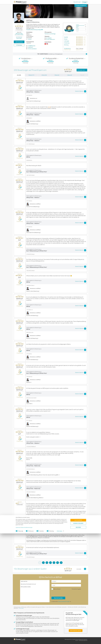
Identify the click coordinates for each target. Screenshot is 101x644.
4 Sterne (77, 26)
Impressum (18, 638)
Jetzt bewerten (19, 42)
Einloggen (85, 2)
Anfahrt (30, 39)
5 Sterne (77, 25)
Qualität (66, 37)
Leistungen (67, 41)
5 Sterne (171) (31, 75)
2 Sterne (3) (70, 75)
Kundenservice (67, 48)
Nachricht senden (58, 598)
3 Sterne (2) (57, 75)
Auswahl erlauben (78, 634)
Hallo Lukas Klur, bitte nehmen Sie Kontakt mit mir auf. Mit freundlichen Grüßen (35, 591)
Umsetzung (67, 43)
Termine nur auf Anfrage (50, 34)
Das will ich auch (77, 2)
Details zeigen (60, 642)
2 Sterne (77, 30)
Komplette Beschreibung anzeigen (34, 30)
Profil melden (21, 608)
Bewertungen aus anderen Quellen (19, 34)
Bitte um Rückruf (57, 589)
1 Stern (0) (82, 75)
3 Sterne (77, 28)
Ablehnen (78, 638)
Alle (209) (19, 75)
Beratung (66, 45)
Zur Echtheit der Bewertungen (19, 38)
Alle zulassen (78, 631)
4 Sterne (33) (44, 75)
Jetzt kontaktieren (81, 5)
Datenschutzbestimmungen (27, 638)
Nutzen (66, 39)
